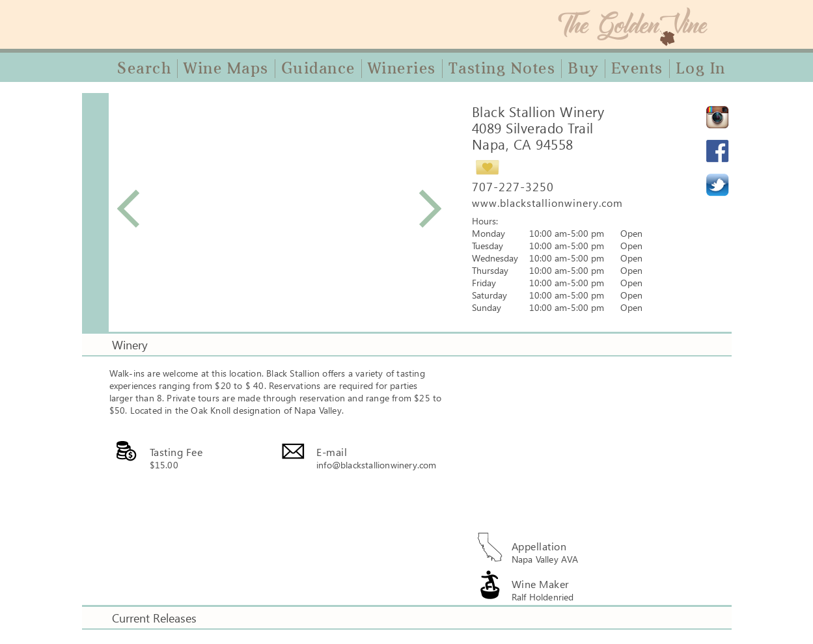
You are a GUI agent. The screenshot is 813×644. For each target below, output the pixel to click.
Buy (583, 68)
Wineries (402, 68)
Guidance (318, 68)
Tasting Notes (502, 68)
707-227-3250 (513, 187)
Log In (701, 68)
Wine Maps (226, 68)
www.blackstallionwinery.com (547, 203)
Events (637, 68)
